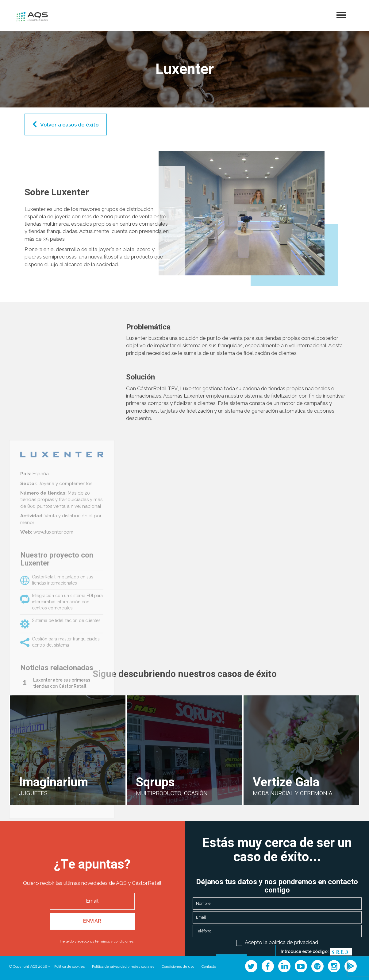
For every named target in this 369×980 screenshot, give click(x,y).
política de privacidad (293, 942)
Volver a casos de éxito (69, 125)
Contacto (209, 966)
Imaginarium (54, 782)
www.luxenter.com (53, 675)
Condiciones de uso (178, 966)
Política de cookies (69, 966)
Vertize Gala (286, 782)
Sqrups (155, 782)
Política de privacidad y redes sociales (123, 966)
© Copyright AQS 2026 (28, 966)
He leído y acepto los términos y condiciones (97, 941)
